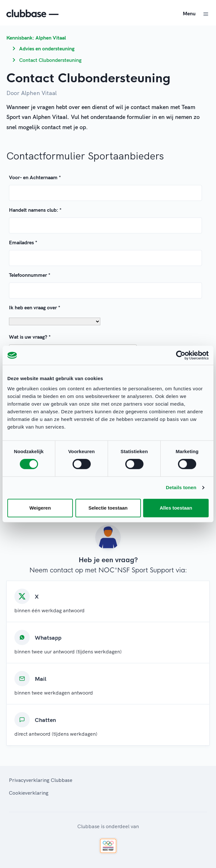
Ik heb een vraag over (35, 307)
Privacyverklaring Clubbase (41, 780)
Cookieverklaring (29, 793)
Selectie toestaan (108, 508)
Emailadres (23, 242)
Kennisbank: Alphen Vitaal (36, 38)
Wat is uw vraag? (30, 337)
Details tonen (181, 487)
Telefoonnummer (30, 275)
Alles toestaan (176, 508)
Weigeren (40, 508)
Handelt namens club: (35, 210)
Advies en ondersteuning (47, 48)
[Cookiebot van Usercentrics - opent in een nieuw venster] (181, 355)
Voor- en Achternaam (35, 177)
